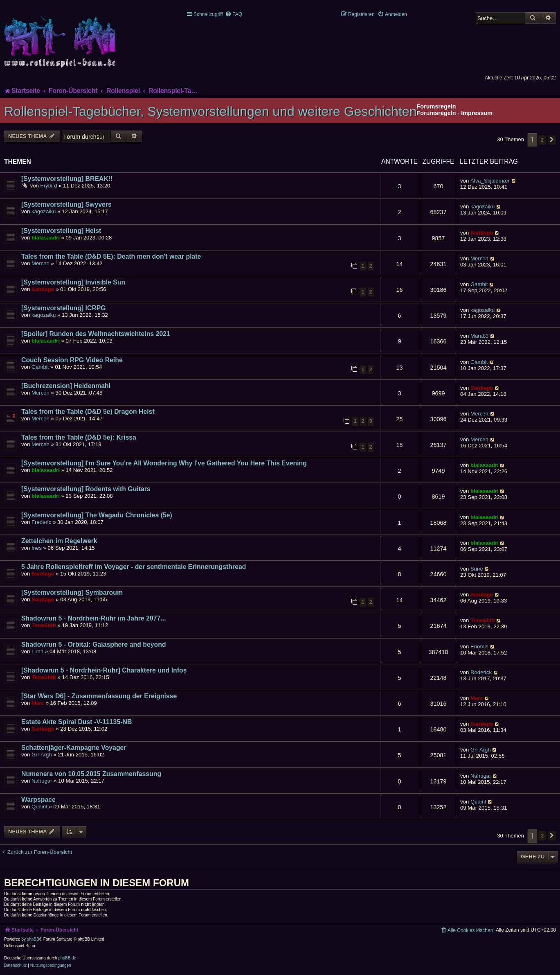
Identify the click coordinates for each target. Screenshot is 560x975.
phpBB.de (67, 958)
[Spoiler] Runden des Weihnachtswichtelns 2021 (96, 334)
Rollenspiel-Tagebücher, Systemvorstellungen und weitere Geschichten (210, 111)
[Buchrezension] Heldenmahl (66, 386)
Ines (37, 548)
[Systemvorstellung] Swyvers (66, 204)
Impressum (477, 113)
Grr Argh (42, 755)
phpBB (33, 939)
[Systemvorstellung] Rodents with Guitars (86, 489)
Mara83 (480, 336)
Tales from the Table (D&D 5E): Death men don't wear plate (111, 256)
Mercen (40, 263)
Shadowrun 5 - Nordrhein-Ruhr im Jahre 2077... (94, 618)
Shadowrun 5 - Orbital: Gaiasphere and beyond (94, 644)
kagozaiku (44, 211)
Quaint (39, 807)
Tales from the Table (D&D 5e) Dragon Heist (88, 412)
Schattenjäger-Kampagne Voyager (74, 748)
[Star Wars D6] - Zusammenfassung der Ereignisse (99, 696)
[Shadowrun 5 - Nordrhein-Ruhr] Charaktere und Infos (104, 670)
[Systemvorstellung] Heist (61, 231)
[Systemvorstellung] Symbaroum (72, 592)
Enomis (479, 647)
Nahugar (42, 781)
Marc (38, 703)
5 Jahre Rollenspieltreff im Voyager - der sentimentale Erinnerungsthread (134, 567)
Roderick (481, 672)
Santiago (482, 233)
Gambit (479, 284)
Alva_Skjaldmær (490, 181)
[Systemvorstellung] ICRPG (64, 308)
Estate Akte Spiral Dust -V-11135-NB (76, 722)
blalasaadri (46, 238)
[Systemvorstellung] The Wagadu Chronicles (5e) (97, 515)
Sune (477, 569)
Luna (37, 651)
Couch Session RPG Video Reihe (72, 360)
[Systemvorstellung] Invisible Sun (73, 282)
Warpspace (38, 800)
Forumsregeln (436, 113)
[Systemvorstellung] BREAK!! (67, 179)
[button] (552, 140)
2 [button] (542, 140)
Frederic (41, 522)
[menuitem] (234, 14)
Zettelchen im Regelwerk (59, 541)
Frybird (49, 186)
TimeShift (44, 625)
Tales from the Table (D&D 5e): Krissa (79, 437)
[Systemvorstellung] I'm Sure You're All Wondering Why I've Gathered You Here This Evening (164, 463)
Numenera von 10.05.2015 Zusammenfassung (91, 774)
